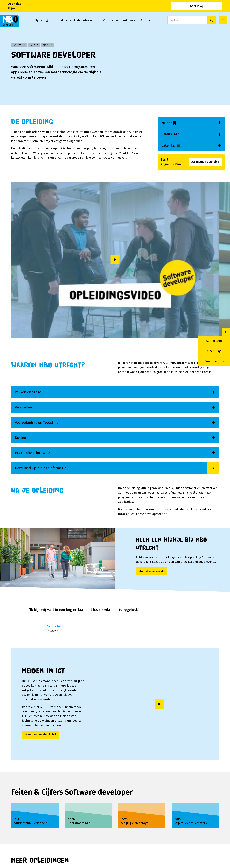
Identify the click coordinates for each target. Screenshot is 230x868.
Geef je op (213, 6)
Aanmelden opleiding (205, 162)
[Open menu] (223, 20)
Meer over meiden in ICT (40, 735)
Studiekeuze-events (151, 571)
